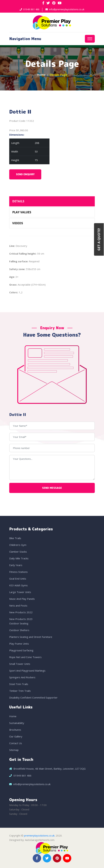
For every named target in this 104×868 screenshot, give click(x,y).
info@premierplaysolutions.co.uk (67, 9)
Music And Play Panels (22, 599)
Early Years (16, 565)
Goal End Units (18, 579)
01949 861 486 (31, 9)
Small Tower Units (20, 664)
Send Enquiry (25, 174)
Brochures (15, 730)
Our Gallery (16, 736)
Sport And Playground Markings (27, 671)
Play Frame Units (19, 644)
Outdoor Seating (19, 623)
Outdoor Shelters (19, 630)
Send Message (52, 488)
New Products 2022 (21, 612)
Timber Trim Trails (20, 691)
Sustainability (17, 723)
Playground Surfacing (21, 650)
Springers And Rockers (22, 677)
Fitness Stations (18, 572)
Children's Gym (18, 545)
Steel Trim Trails (19, 684)
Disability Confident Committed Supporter (33, 697)
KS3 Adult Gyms (18, 585)
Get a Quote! (99, 239)
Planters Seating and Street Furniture (31, 637)
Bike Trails (15, 538)
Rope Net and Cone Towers (25, 657)
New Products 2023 (21, 619)
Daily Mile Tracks (19, 558)
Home (41, 75)
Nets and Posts (18, 606)
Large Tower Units (20, 592)
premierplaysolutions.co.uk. (40, 835)
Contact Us (16, 743)
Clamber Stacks (18, 552)
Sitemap (14, 750)
